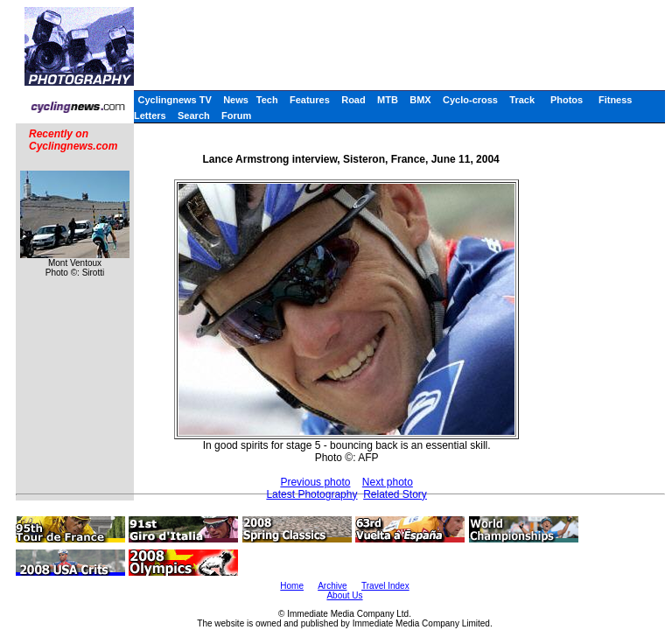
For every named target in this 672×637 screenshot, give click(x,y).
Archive (332, 586)
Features (310, 100)
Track (522, 100)
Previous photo (315, 482)
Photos (567, 100)
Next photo (388, 482)
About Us (344, 595)
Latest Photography (311, 494)
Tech (267, 100)
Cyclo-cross (470, 100)
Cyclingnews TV (174, 100)
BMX (420, 100)
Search (194, 115)
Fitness (616, 100)
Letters (150, 115)
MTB (388, 100)
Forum (236, 115)
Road (353, 100)
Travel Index (385, 586)
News (236, 100)
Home (292, 586)
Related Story (395, 494)
